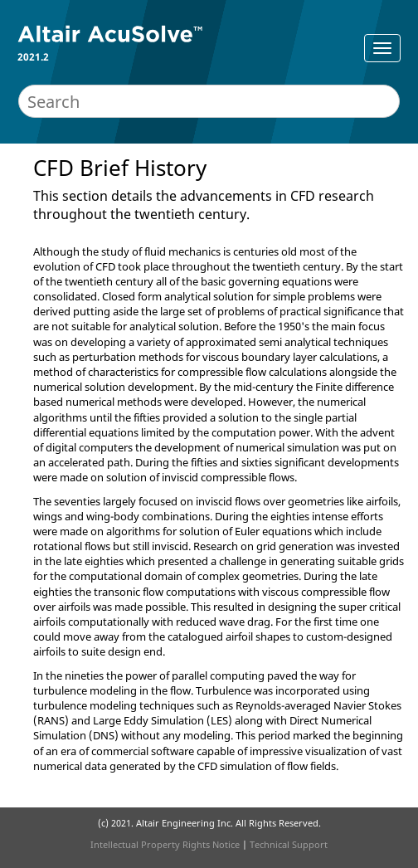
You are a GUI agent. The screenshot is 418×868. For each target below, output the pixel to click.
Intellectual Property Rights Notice (165, 844)
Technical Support (289, 844)
